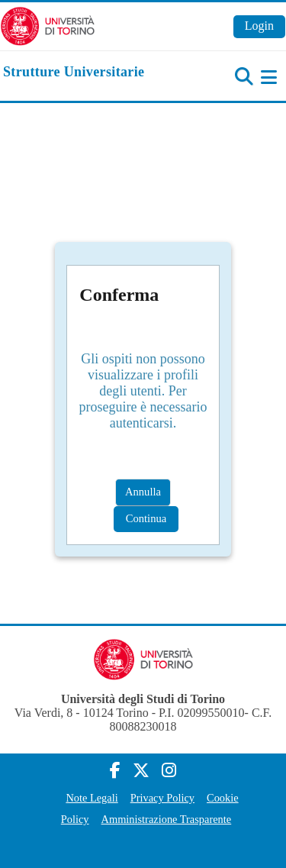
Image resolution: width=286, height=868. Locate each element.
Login (259, 26)
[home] (74, 73)
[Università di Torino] (48, 25)
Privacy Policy (162, 798)
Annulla (143, 492)
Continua (146, 518)
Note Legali (92, 798)
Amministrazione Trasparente (167, 819)
